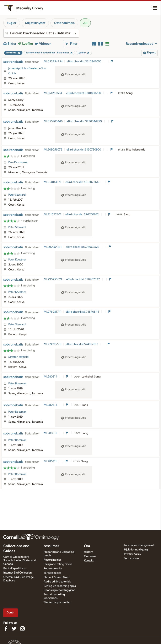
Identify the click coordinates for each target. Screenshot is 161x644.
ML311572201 (53, 215)
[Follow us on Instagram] (22, 629)
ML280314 (50, 377)
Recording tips (53, 560)
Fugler (12, 23)
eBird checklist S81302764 (82, 182)
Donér (10, 613)
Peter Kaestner (17, 260)
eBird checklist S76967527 (83, 247)
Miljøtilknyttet (35, 23)
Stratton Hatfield (18, 357)
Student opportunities (57, 602)
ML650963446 (53, 121)
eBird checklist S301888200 (84, 93)
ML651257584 (53, 93)
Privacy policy (133, 554)
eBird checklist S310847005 (84, 62)
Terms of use (132, 558)
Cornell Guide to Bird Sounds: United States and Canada (20, 560)
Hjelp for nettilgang (136, 550)
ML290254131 (53, 247)
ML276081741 (53, 312)
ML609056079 (53, 150)
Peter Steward (17, 195)
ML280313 (50, 405)
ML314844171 (53, 182)
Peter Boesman (17, 384)
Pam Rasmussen (18, 162)
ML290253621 (53, 279)
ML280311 (50, 461)
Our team (90, 556)
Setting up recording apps (60, 586)
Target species (52, 573)
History (88, 552)
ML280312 (50, 433)
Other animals (64, 23)
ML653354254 (53, 62)
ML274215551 (53, 344)
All (85, 23)
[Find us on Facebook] (6, 629)
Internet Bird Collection (18, 573)
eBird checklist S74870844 (83, 312)
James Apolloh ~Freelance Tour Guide (28, 71)
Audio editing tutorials (57, 582)
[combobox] (41, 33)
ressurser (51, 546)
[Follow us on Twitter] (14, 629)
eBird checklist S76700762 (82, 215)
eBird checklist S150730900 (84, 150)
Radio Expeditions (14, 568)
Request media (53, 569)
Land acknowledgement (139, 545)
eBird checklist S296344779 (85, 121)
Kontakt (89, 561)
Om (87, 546)
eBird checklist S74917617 (82, 344)
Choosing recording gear (59, 590)
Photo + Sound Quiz (56, 577)
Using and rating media (58, 564)
